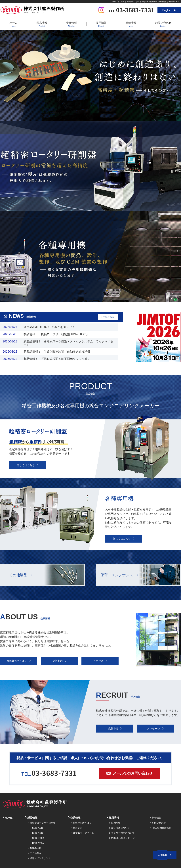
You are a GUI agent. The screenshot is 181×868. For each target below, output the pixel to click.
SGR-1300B (37, 838)
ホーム (13, 24)
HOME (8, 818)
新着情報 (131, 24)
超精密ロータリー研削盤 (42, 823)
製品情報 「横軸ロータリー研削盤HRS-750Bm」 (56, 334)
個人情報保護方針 (161, 828)
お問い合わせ (163, 24)
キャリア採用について (122, 833)
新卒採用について (120, 828)
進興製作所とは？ (81, 823)
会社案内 (77, 828)
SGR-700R (37, 828)
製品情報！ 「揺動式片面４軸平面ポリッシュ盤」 (57, 359)
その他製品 (18, 575)
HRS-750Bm (37, 843)
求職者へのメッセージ (122, 838)
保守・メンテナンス (117, 575)
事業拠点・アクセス (82, 833)
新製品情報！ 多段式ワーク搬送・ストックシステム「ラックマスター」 (68, 343)
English (169, 10)
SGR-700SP (37, 833)
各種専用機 (35, 848)
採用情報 (115, 823)
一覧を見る (108, 317)
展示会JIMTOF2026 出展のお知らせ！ (49, 327)
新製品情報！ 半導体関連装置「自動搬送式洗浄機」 (58, 352)
